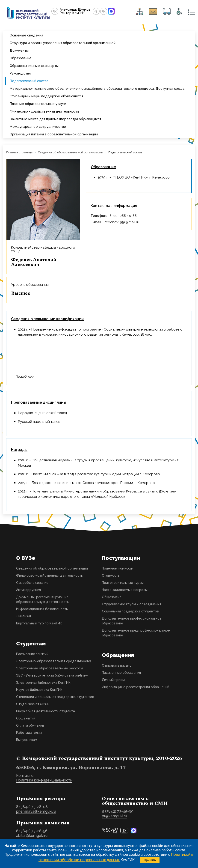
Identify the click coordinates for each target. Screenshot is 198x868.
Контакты (25, 776)
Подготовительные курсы (123, 583)
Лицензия (24, 616)
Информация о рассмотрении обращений (136, 687)
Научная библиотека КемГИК (39, 690)
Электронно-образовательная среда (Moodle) (54, 661)
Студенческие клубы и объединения (132, 604)
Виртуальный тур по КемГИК (39, 623)
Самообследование (32, 583)
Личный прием (113, 680)
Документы (19, 50)
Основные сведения (26, 35)
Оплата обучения (30, 725)
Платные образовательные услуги (38, 104)
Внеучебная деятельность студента (46, 711)
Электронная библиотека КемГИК (43, 683)
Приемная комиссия (118, 568)
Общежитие (112, 597)
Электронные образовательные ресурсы (50, 668)
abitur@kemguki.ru (32, 836)
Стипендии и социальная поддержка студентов (55, 697)
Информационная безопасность (42, 609)
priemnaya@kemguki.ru (36, 811)
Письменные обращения (121, 673)
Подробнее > (25, 377)
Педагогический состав (29, 81)
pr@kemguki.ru (114, 816)
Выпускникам (27, 740)
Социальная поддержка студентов (130, 611)
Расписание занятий (32, 654)
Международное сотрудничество (38, 127)
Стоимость (111, 576)
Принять (150, 860)
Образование (21, 58)
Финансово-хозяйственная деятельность (49, 576)
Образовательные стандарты (34, 66)
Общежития (26, 718)
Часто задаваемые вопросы (125, 590)
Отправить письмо (117, 665)
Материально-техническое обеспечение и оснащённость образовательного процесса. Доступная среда (97, 88)
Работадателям (29, 733)
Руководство (20, 73)
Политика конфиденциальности (44, 780)
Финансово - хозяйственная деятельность (44, 111)
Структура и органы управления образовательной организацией (63, 43)
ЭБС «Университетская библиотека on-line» (52, 675)
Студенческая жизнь (33, 704)
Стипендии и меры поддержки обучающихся (46, 96)
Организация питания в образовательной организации (54, 134)
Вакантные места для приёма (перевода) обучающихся (55, 119)
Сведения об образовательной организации (52, 568)
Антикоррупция (28, 590)
